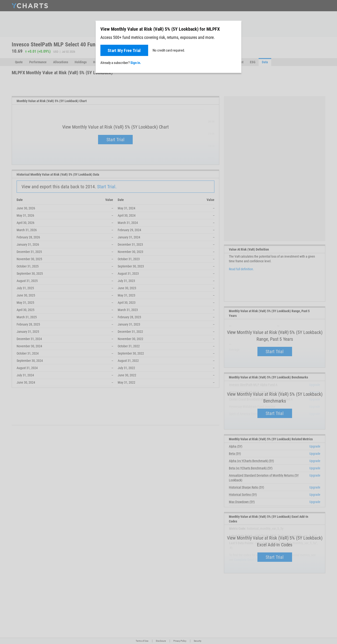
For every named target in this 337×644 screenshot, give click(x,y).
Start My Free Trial (124, 50)
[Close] (236, 28)
